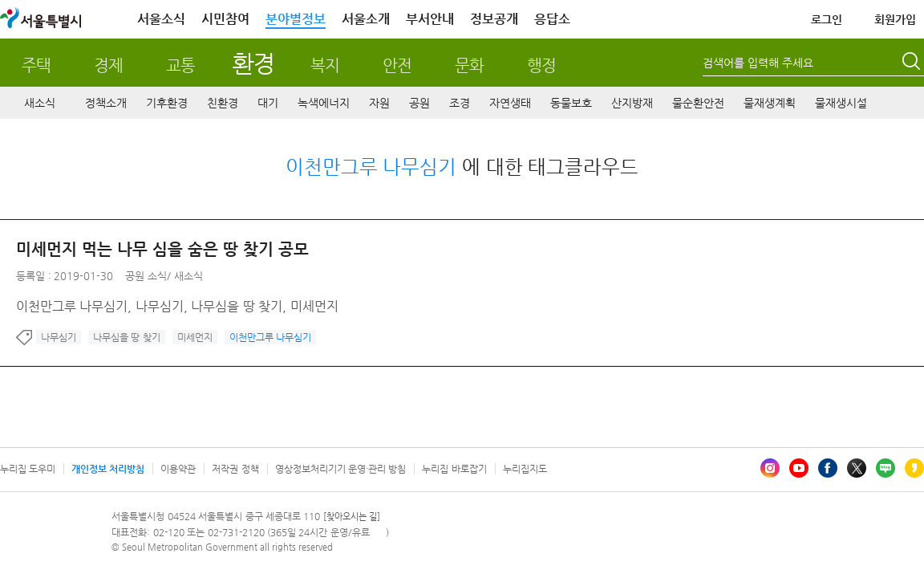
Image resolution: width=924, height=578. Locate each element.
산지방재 (632, 103)
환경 (253, 63)
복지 (325, 65)
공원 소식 (146, 276)
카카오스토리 (914, 468)
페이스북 (828, 468)
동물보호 (571, 103)
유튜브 (799, 468)
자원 (379, 103)
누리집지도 (525, 469)
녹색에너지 (324, 103)
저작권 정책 (235, 469)
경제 (108, 65)
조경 (460, 103)
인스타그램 (770, 468)
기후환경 (167, 103)
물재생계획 (770, 103)
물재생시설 (841, 103)
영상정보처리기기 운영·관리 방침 (341, 469)
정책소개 (106, 103)
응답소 (552, 19)
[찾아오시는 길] (352, 517)
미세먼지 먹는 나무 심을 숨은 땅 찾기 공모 (162, 249)
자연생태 (510, 103)
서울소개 (366, 19)
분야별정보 (296, 19)
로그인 (827, 19)
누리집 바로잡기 (454, 469)
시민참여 (225, 19)
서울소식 (161, 19)
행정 (541, 65)
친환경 (223, 103)
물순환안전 (698, 103)
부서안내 (430, 19)
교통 (180, 65)
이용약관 (178, 469)
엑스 (857, 468)
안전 (397, 65)
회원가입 (895, 19)
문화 (469, 65)
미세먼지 (195, 337)
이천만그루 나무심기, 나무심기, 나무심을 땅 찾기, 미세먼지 (177, 306)
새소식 (40, 103)
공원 (419, 103)
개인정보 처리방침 (108, 469)
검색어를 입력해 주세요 (758, 63)
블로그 (885, 468)
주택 (36, 65)
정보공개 (494, 19)
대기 (268, 103)
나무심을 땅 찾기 (127, 337)
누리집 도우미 (28, 469)
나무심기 (59, 337)
